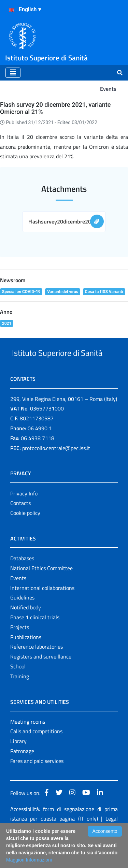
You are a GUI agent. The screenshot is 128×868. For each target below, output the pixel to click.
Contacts (20, 529)
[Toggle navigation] (13, 73)
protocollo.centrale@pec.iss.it (56, 474)
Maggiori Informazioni (29, 860)
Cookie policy (25, 538)
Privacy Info (24, 519)
